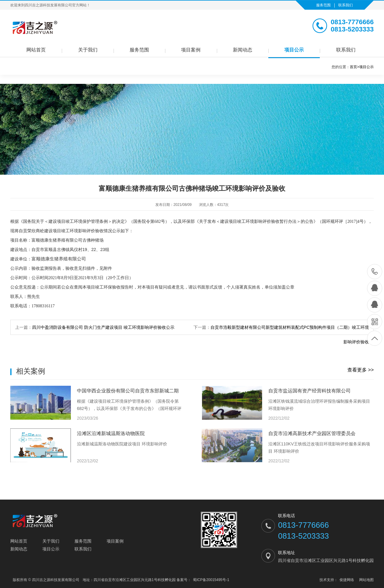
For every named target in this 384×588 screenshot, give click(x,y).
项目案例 (191, 50)
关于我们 (88, 50)
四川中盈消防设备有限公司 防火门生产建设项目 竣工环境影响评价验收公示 (103, 327)
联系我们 (346, 5)
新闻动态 (243, 50)
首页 (354, 67)
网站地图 (366, 580)
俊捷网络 (347, 580)
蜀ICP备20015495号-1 (211, 580)
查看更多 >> (361, 370)
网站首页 (36, 50)
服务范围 (323, 5)
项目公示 (294, 50)
